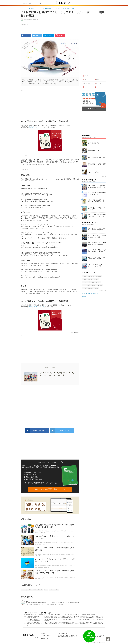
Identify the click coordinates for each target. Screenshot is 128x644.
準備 (84, 288)
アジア (85, 87)
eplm (27, 601)
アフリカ (98, 87)
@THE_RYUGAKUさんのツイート (90, 294)
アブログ (84, 297)
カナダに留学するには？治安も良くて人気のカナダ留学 (97, 236)
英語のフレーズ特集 (93, 172)
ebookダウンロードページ (36, 127)
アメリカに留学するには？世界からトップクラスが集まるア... (97, 229)
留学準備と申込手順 (93, 143)
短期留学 (93, 285)
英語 (35, 590)
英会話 (40, 590)
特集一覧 (104, 176)
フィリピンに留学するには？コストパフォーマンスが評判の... (97, 265)
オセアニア (98, 83)
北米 (85, 80)
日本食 (100, 285)
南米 (97, 80)
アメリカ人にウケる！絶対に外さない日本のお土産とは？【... (97, 194)
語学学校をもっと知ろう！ (95, 150)
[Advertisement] (50, 407)
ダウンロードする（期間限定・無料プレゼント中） (50, 489)
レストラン (86, 282)
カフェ (96, 279)
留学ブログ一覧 (45, 639)
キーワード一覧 (103, 291)
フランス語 (86, 285)
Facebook (44, 637)
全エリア (86, 76)
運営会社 (43, 634)
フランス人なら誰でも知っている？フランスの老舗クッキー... (96, 201)
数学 (46, 590)
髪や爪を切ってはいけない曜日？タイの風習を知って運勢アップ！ (97, 186)
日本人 (98, 282)
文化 (84, 279)
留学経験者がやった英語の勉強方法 (97, 165)
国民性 (90, 279)
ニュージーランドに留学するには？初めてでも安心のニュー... (96, 258)
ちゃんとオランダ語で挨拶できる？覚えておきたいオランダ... (96, 208)
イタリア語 (91, 276)
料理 (97, 288)
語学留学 (90, 288)
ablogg (35, 637)
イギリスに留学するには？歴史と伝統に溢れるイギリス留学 (97, 243)
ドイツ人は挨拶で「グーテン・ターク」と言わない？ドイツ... (97, 215)
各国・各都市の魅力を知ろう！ (96, 158)
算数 (51, 590)
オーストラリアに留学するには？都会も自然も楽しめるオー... (97, 251)
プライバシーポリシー (46, 635)
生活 (92, 282)
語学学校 (99, 276)
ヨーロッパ (86, 83)
